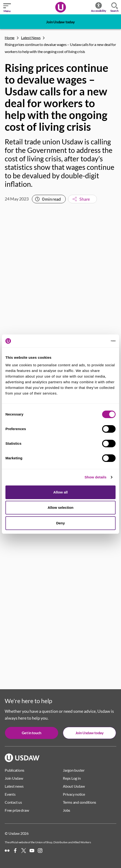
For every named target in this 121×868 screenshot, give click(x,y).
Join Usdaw (14, 778)
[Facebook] (15, 851)
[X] (24, 851)
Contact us (13, 802)
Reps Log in (72, 778)
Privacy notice (74, 794)
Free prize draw (17, 810)
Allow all (61, 492)
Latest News (31, 38)
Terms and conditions (80, 802)
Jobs (67, 810)
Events (10, 794)
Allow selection (60, 507)
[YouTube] (32, 851)
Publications (15, 770)
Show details (96, 477)
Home (10, 38)
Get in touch (32, 733)
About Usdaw (74, 786)
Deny (61, 523)
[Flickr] (7, 851)
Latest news (14, 786)
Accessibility (99, 7)
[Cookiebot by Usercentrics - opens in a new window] (95, 341)
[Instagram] (40, 851)
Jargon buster (74, 770)
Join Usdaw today (60, 22)
